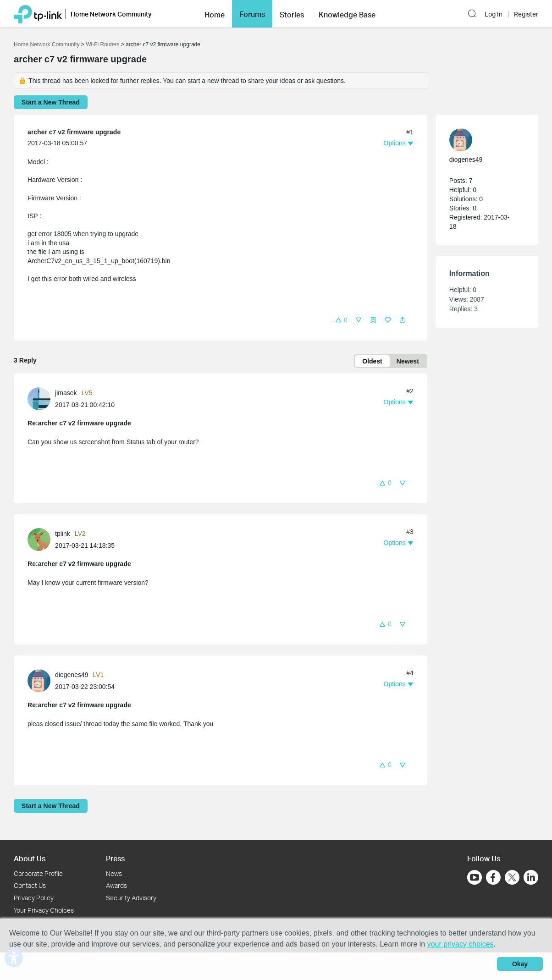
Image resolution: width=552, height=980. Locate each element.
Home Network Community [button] (111, 11)
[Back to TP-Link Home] (38, 10)
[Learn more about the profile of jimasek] (41, 398)
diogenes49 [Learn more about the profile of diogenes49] (72, 675)
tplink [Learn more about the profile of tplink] (63, 534)
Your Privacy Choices (44, 910)
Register (526, 11)
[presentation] (39, 399)
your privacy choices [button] (461, 944)
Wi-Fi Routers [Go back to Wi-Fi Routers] (103, 44)
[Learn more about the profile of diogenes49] (41, 680)
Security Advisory (131, 898)
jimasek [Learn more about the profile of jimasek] (66, 393)
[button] (473, 11)
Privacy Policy (34, 898)
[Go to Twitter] (512, 878)
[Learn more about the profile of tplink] (41, 539)
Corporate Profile (38, 873)
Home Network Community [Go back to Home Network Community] (47, 44)
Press (115, 858)
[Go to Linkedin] (531, 877)
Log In (494, 11)
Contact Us (30, 885)
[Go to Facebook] (493, 877)
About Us (30, 858)
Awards (116, 885)
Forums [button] (252, 11)
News (114, 873)
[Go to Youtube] (475, 877)
